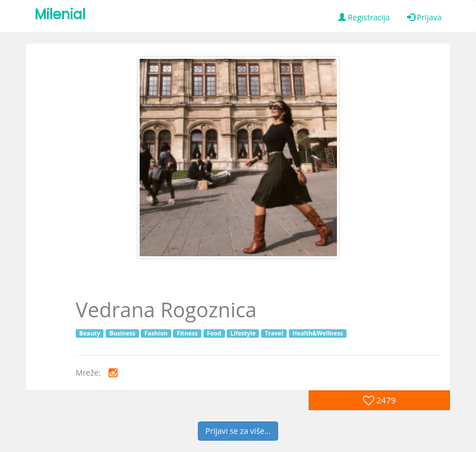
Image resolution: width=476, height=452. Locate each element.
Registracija (364, 17)
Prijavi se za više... (238, 431)
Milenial (60, 14)
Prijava (424, 17)
